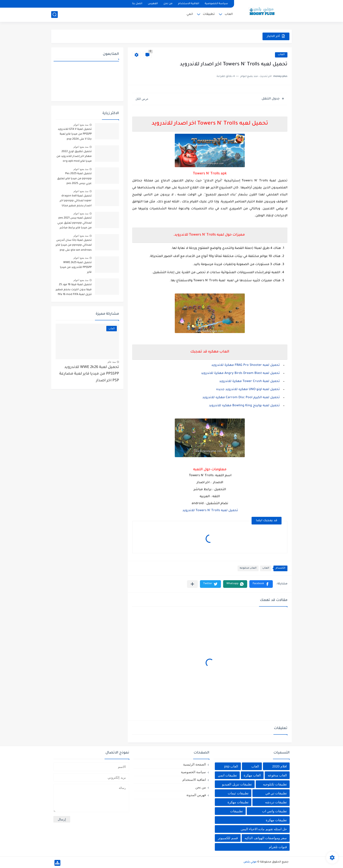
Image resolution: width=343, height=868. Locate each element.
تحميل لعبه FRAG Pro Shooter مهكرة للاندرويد (246, 365)
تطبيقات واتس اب (274, 811)
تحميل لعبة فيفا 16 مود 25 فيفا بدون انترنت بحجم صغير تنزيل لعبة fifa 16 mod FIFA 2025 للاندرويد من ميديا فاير (74, 290)
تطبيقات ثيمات (238, 793)
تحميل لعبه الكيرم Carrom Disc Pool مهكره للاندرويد (241, 398)
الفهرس (153, 4)
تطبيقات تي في (276, 793)
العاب (229, 14)
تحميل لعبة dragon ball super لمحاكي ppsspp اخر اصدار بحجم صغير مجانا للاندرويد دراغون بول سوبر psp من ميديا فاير (75, 202)
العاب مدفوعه (248, 568)
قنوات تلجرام (278, 847)
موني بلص (250, 862)
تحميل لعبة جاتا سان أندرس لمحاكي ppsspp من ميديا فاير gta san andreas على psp (74, 245)
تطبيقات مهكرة (238, 802)
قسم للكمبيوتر (228, 838)
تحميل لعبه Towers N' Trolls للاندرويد (210, 511)
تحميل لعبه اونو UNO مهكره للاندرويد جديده (248, 390)
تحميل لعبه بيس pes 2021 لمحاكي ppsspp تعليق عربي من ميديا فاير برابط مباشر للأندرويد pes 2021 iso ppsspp (74, 224)
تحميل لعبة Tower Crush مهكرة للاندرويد (249, 382)
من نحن (168, 4)
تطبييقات (236, 811)
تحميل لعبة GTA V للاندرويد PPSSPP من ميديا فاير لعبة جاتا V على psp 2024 (75, 134)
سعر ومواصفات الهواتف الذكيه (266, 838)
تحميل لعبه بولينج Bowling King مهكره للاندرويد (244, 406)
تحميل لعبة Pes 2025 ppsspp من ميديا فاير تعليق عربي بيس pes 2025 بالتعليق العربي (74, 179)
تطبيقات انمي (227, 775)
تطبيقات (209, 14)
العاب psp (231, 766)
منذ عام (112, 362)
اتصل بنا (137, 4)
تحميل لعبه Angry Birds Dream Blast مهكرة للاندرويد (240, 373)
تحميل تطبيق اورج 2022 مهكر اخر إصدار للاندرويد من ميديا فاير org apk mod (74, 157)
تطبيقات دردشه (276, 802)
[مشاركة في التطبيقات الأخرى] (192, 584)
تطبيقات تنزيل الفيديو (237, 784)
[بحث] (54, 15)
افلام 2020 (279, 766)
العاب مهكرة (252, 775)
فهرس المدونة (196, 795)
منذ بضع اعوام (81, 125)
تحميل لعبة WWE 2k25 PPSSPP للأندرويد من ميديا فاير (76, 268)
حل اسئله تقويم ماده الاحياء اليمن (264, 829)
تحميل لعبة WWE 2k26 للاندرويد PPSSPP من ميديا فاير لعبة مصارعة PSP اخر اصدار (89, 374)
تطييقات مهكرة (276, 820)
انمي (190, 14)
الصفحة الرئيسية (194, 764)
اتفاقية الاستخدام (189, 4)
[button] (261, 584)
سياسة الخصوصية (216, 4)
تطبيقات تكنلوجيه (275, 784)
